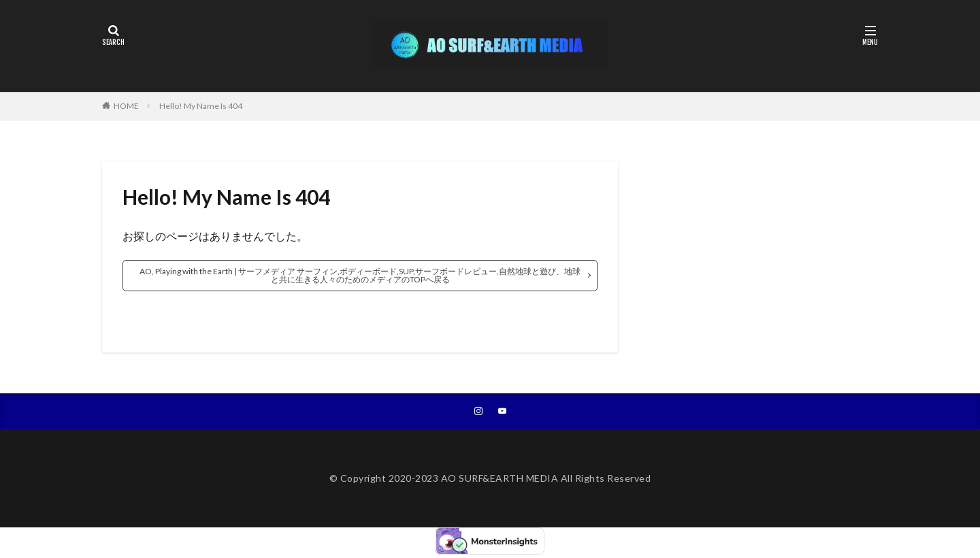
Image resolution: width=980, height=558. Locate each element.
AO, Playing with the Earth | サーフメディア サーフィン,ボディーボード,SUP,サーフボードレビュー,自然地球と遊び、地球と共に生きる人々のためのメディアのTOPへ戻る (360, 275)
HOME (126, 106)
